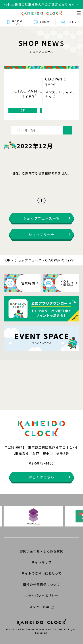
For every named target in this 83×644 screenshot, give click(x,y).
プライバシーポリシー (41, 595)
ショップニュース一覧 (42, 218)
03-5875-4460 (41, 463)
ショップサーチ (41, 234)
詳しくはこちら (41, 477)
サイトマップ (41, 562)
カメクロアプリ (17, 22)
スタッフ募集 (41, 607)
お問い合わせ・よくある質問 (41, 551)
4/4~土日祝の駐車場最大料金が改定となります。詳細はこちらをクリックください (41, 5)
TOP (7, 260)
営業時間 (44, 22)
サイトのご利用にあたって (41, 573)
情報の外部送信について (41, 584)
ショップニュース (28, 260)
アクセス (72, 22)
